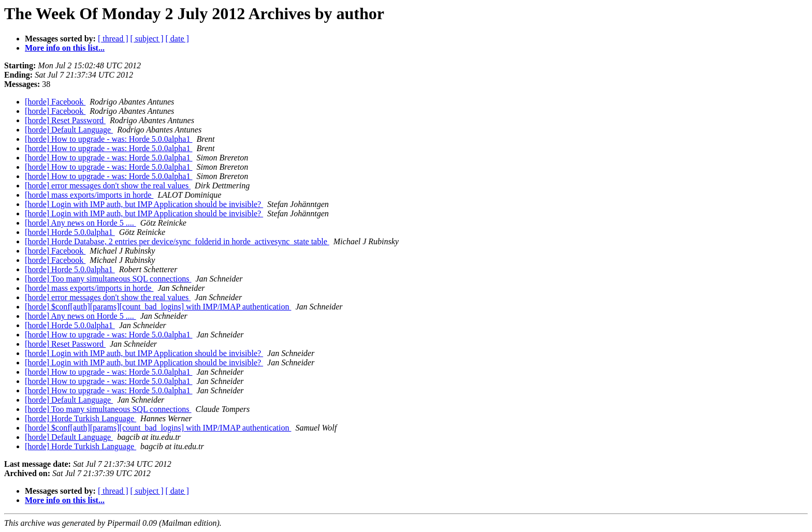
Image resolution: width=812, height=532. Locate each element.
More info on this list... (65, 48)
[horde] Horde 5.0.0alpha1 (70, 232)
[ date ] (177, 39)
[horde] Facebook (55, 102)
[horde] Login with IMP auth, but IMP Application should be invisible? (144, 204)
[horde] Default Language (69, 130)
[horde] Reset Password (65, 120)
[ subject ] (147, 39)
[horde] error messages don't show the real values (108, 186)
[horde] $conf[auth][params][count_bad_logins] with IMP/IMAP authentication (158, 307)
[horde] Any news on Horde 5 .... (81, 223)
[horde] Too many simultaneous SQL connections (108, 279)
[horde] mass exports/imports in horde (89, 195)
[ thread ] (113, 39)
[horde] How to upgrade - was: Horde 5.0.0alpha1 (108, 139)
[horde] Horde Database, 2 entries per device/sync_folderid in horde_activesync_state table (177, 241)
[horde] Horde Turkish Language (81, 418)
